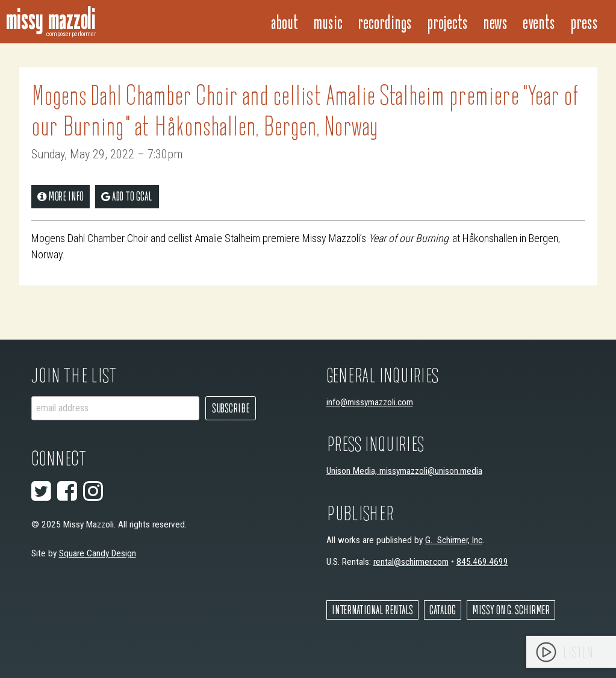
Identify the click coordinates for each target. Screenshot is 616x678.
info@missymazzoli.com (370, 402)
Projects (447, 21)
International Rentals (372, 610)
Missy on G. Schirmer (511, 610)
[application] (571, 652)
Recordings (385, 21)
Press (584, 21)
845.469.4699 (482, 562)
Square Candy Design (98, 553)
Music (328, 21)
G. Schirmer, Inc (454, 540)
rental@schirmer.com (411, 562)
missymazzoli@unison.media (431, 471)
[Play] (546, 652)
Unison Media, (353, 471)
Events (539, 21)
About (285, 21)
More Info (61, 196)
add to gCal (126, 196)
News (495, 21)
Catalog (443, 610)
